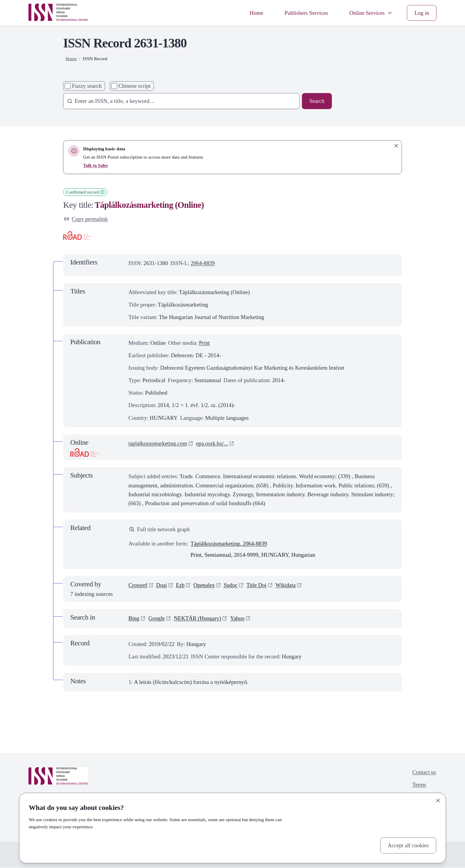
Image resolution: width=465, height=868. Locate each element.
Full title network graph (160, 530)
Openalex (205, 585)
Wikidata (287, 585)
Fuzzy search (87, 86)
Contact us (424, 772)
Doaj (162, 585)
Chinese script (134, 86)
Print (204, 343)
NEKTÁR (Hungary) (198, 619)
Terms (419, 785)
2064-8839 (203, 263)
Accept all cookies (408, 845)
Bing (134, 619)
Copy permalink (86, 219)
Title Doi (258, 585)
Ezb (181, 585)
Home (255, 13)
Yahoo (239, 619)
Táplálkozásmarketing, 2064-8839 (229, 544)
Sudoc (232, 585)
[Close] (438, 801)
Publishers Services (305, 13)
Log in (422, 13)
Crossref (138, 585)
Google (157, 619)
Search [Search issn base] (317, 101)
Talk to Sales (95, 165)
